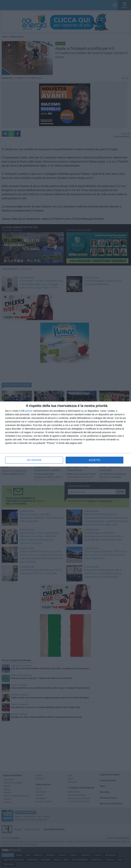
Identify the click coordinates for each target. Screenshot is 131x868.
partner (29, 411)
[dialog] (65, 434)
